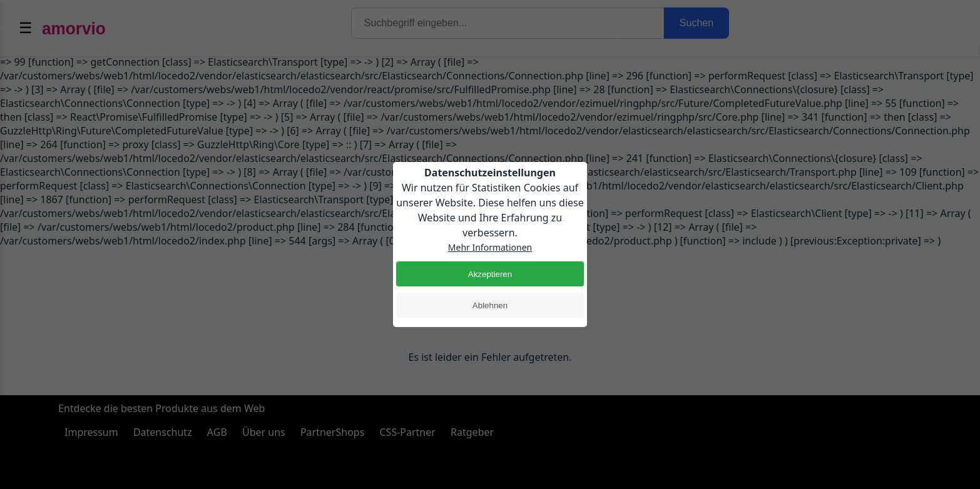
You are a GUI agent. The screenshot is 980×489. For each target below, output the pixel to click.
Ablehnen (490, 305)
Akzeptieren (490, 274)
